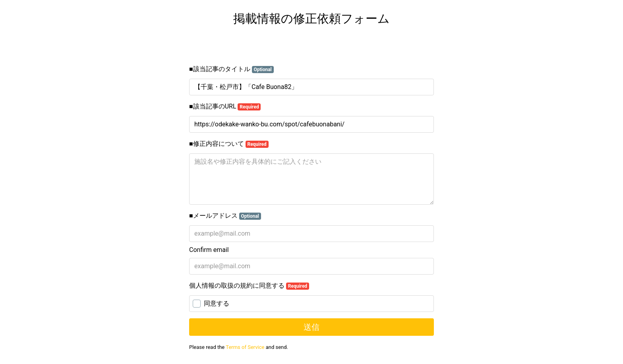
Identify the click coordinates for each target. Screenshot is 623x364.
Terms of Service (245, 347)
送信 (311, 327)
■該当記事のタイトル (231, 69)
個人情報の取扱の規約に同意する (249, 286)
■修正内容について (229, 144)
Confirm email (209, 250)
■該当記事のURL (225, 106)
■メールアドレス (225, 216)
